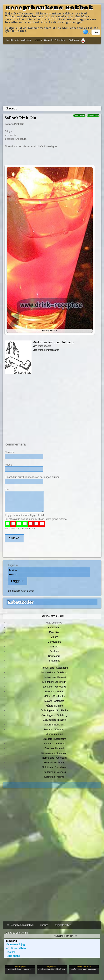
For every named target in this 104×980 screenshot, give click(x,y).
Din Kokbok (74, 40)
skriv (17, 40)
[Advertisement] (52, 74)
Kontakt (10, 40)
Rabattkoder (21, 602)
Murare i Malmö (54, 734)
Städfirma (54, 661)
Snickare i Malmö (54, 748)
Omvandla (49, 40)
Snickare (54, 651)
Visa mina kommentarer (46, 350)
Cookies (44, 925)
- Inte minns (12, 956)
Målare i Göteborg (54, 701)
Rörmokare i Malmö (54, 763)
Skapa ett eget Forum (17, 933)
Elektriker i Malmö (54, 691)
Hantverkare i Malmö (54, 677)
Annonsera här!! (65, 936)
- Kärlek (10, 952)
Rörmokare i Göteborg (54, 758)
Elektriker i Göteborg (54, 687)
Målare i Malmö (54, 706)
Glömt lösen (28, 591)
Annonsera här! (53, 616)
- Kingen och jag (14, 944)
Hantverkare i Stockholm (54, 668)
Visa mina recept (42, 346)
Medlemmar (26, 40)
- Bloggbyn (10, 941)
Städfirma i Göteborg (54, 772)
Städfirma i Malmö (54, 777)
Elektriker (54, 632)
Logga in (39, 40)
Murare (54, 647)
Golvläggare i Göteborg (54, 715)
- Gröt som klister (15, 948)
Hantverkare (54, 627)
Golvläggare (54, 642)
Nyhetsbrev (60, 40)
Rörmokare (54, 656)
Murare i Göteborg (54, 729)
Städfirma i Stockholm (54, 767)
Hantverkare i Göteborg (54, 672)
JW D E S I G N (28, 529)
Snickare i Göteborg (54, 743)
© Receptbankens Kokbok (21, 925)
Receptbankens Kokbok (49, 8)
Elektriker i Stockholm (54, 682)
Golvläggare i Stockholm (54, 710)
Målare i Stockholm (54, 696)
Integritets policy (62, 925)
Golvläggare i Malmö (54, 720)
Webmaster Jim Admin (53, 342)
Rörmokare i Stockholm (54, 753)
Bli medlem (14, 591)
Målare (54, 637)
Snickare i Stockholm (54, 739)
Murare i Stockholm (54, 725)
